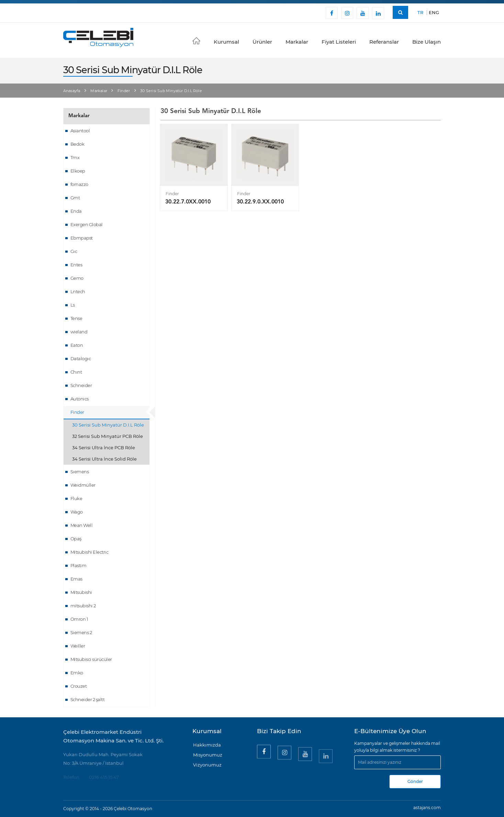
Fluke (76, 498)
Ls (73, 305)
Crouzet (79, 686)
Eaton (77, 345)
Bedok (77, 144)
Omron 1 (79, 619)
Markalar (297, 42)
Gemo (77, 278)
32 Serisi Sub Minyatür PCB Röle (108, 436)
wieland (79, 332)
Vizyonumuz (207, 765)
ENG (434, 12)
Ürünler (262, 42)
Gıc (74, 251)
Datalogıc (81, 358)
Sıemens (80, 472)
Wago (77, 512)
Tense (76, 318)
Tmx (75, 157)
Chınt (76, 372)
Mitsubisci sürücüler (91, 659)
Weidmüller (83, 485)
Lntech (78, 291)
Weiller (78, 646)
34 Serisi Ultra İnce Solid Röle (104, 459)
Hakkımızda (207, 745)
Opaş (76, 539)
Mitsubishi (81, 592)
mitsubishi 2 (83, 606)
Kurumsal (226, 42)
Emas (76, 579)
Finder (124, 91)
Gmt (75, 198)
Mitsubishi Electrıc (89, 552)
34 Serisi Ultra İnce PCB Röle (104, 448)
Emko (77, 673)
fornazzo (79, 184)
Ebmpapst (82, 238)
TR (420, 12)
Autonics (80, 399)
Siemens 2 (81, 632)
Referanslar (384, 42)
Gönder (415, 781)
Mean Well (82, 525)
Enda (76, 211)
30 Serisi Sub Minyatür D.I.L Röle (108, 425)
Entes (76, 265)
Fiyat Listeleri (339, 42)
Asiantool (80, 131)
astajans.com (427, 808)
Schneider (81, 385)
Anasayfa (72, 91)
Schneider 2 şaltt (88, 699)
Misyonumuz (208, 755)
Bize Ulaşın (427, 42)
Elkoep (78, 171)
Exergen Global (87, 224)
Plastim (79, 565)
